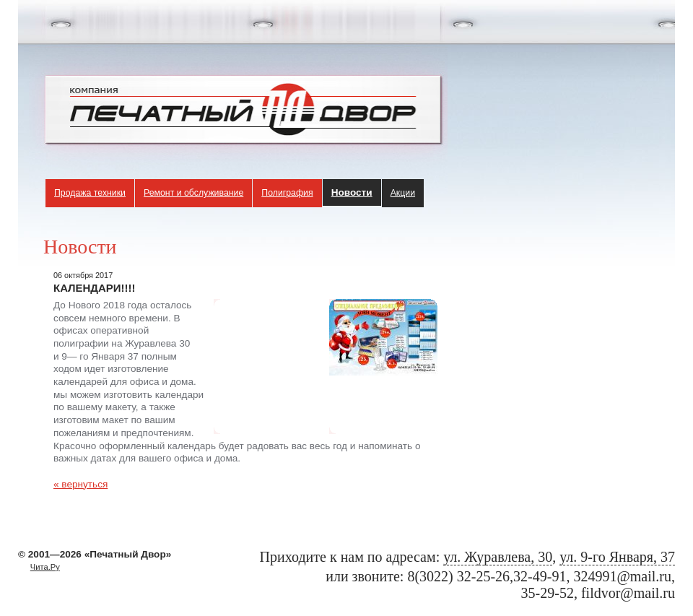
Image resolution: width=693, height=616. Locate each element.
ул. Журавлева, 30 (498, 557)
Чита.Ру (45, 567)
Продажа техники (90, 193)
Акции (403, 193)
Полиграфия (287, 193)
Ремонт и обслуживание (193, 193)
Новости (352, 192)
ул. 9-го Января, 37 (617, 557)
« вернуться (80, 484)
